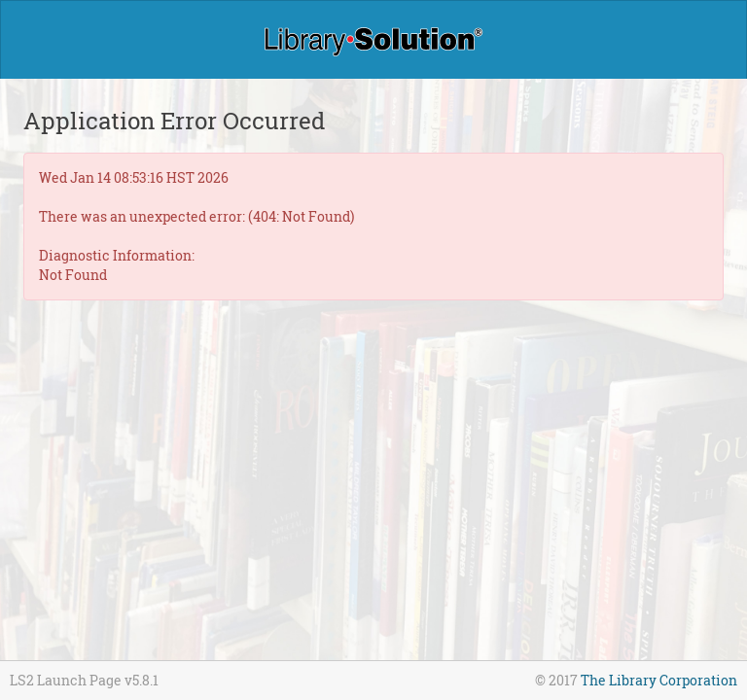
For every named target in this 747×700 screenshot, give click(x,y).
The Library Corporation (659, 680)
